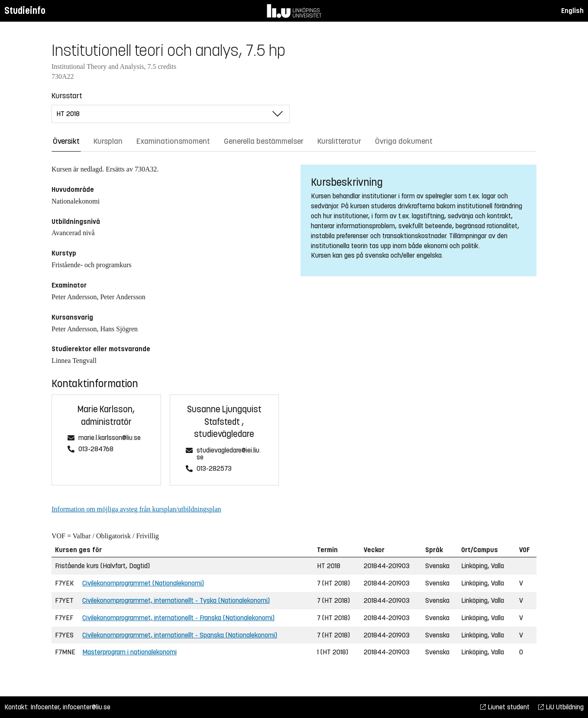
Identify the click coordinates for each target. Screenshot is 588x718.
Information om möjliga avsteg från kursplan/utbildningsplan (136, 509)
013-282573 (214, 469)
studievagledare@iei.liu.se (229, 454)
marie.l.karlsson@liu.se (110, 438)
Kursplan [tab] (108, 141)
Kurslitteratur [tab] (339, 141)
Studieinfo (25, 11)
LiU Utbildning (561, 707)
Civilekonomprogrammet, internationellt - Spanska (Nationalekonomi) (180, 635)
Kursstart (67, 96)
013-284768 (96, 449)
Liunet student (505, 707)
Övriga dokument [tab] (404, 141)
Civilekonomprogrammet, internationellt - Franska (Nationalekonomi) (178, 618)
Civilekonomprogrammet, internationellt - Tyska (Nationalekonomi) (176, 600)
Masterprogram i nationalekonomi (129, 652)
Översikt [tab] (66, 141)
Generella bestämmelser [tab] (264, 141)
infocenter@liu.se (87, 707)
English (572, 11)
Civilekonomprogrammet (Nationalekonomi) (143, 583)
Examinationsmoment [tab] (173, 141)
